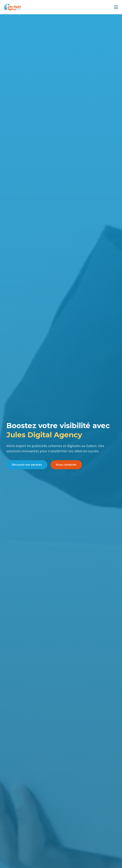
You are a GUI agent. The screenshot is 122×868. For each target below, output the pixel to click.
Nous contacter (66, 465)
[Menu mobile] (116, 7)
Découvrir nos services (27, 465)
